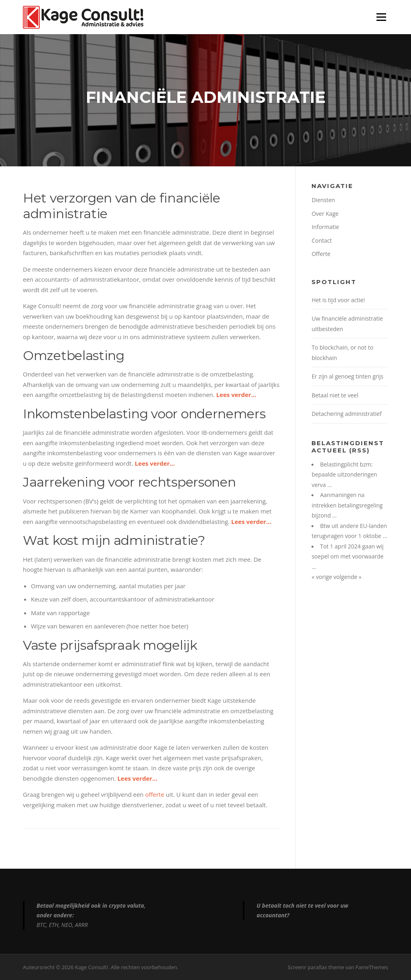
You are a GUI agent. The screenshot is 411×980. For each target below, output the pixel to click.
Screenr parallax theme (316, 967)
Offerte (321, 254)
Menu (381, 17)
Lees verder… (236, 395)
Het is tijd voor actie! (338, 300)
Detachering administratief (346, 414)
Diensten (323, 200)
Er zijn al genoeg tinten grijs (347, 376)
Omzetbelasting (74, 355)
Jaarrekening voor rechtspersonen (129, 482)
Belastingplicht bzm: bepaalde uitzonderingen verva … (344, 475)
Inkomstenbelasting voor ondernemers (144, 414)
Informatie (325, 227)
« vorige (322, 577)
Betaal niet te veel (335, 395)
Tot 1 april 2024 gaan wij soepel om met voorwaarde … (347, 556)
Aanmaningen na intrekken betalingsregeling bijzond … (347, 505)
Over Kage (325, 214)
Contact (321, 240)
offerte (155, 794)
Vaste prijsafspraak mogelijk (110, 645)
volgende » (348, 577)
